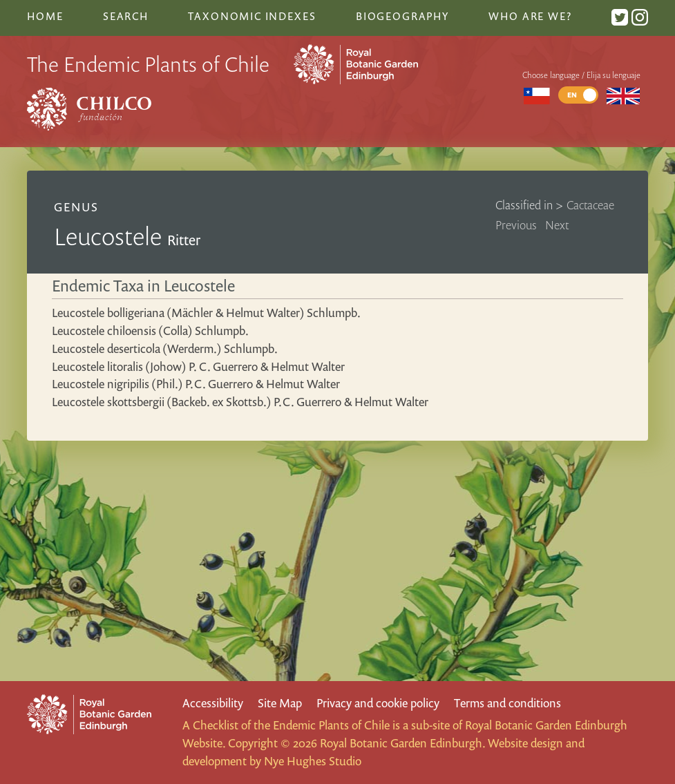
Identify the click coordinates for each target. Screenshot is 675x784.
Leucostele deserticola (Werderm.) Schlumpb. (165, 348)
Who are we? (530, 16)
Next (557, 225)
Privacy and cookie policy (378, 703)
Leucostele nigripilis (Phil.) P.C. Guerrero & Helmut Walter (196, 384)
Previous (516, 225)
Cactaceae (590, 205)
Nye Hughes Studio (313, 761)
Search (126, 16)
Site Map (280, 703)
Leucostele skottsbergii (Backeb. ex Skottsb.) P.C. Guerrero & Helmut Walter (240, 402)
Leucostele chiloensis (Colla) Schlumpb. (150, 331)
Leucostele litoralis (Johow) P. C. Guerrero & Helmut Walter (198, 366)
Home (45, 16)
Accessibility (213, 703)
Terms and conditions (507, 703)
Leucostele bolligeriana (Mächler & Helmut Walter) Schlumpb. (206, 313)
